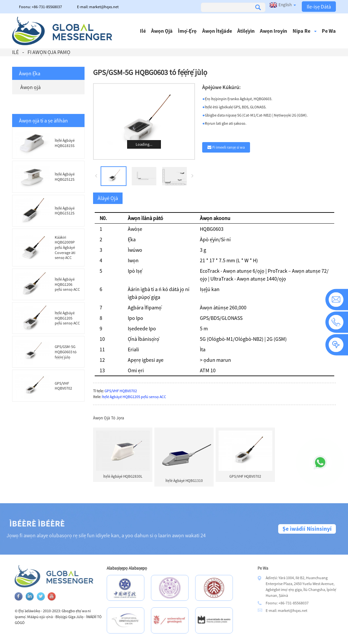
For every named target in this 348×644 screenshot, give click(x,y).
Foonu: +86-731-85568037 (40, 7)
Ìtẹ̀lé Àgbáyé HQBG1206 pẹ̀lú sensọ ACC (67, 284)
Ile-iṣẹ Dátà (319, 7)
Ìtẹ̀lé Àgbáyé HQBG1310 (184, 481)
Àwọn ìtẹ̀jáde (217, 31)
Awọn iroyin (273, 31)
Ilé (143, 31)
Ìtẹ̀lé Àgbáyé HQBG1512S (65, 211)
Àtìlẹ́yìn (246, 31)
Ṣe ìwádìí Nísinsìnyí (307, 529)
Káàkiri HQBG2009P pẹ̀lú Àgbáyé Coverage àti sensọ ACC (65, 247)
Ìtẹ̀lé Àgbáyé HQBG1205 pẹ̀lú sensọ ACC (67, 318)
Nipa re (305, 31)
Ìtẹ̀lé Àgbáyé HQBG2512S (65, 177)
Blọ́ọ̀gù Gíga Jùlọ (82, 617)
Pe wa (329, 31)
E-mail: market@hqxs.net (98, 7)
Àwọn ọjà (162, 31)
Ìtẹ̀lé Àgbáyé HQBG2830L (123, 476)
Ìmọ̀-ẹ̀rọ (187, 31)
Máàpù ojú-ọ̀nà (53, 617)
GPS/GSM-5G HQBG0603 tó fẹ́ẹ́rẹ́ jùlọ (66, 352)
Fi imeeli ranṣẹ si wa (229, 147)
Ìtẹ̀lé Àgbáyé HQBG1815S (65, 143)
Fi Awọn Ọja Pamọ (49, 52)
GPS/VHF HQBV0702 (63, 386)
